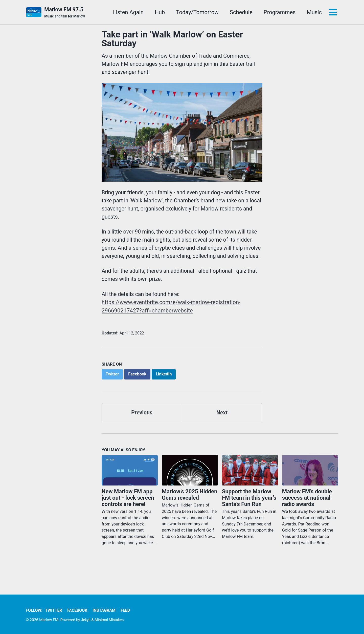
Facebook (79, 611)
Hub (159, 12)
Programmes (279, 12)
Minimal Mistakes (110, 620)
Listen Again (128, 12)
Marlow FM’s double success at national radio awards (307, 513)
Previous (142, 428)
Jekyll (86, 620)
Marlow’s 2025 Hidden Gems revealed (190, 510)
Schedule (241, 12)
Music (314, 12)
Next (222, 428)
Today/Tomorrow (197, 12)
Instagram (106, 611)
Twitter (55, 611)
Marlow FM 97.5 (65, 13)
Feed (128, 611)
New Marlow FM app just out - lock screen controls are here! (128, 513)
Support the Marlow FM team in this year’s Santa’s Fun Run (249, 513)
